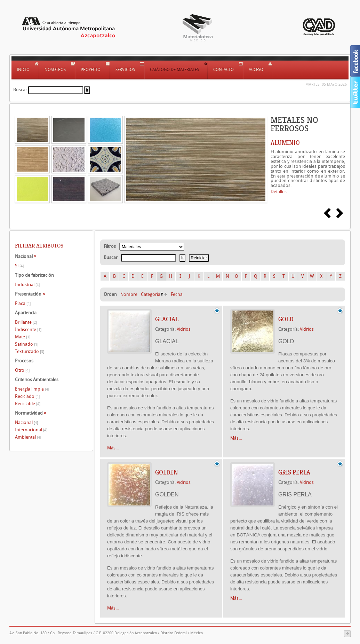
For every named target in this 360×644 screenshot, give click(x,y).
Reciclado (27, 396)
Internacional (31, 430)
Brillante (26, 322)
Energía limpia (32, 389)
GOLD (286, 319)
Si (19, 266)
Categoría (151, 294)
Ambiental (28, 437)
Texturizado (30, 351)
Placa (23, 303)
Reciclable (28, 404)
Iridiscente (28, 329)
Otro (22, 370)
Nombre (129, 294)
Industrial (27, 285)
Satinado (27, 344)
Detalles (279, 192)
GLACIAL (167, 319)
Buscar (20, 90)
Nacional (26, 422)
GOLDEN (167, 472)
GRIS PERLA (294, 472)
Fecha (177, 294)
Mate (23, 337)
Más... (113, 448)
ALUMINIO (285, 143)
